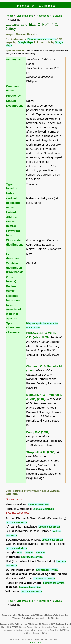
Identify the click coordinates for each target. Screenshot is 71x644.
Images (29, 553)
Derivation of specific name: (13, 203)
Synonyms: (14, 59)
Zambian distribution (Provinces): (15, 268)
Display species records (42, 39)
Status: (11, 101)
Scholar (40, 553)
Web (20, 553)
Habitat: (12, 212)
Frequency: (14, 96)
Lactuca (57, 16)
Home (10, 16)
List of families (25, 16)
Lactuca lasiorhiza (39, 505)
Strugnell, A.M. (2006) (41, 452)
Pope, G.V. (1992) (38, 432)
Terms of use (35, 642)
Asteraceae (43, 16)
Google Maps (25, 42)
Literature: (13, 332)
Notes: (11, 193)
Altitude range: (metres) (12, 221)
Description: (15, 106)
